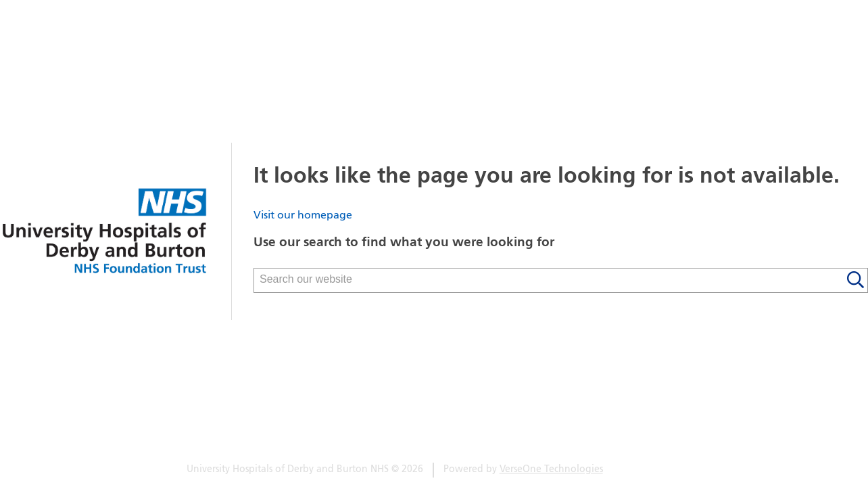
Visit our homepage (303, 216)
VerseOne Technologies (551, 470)
